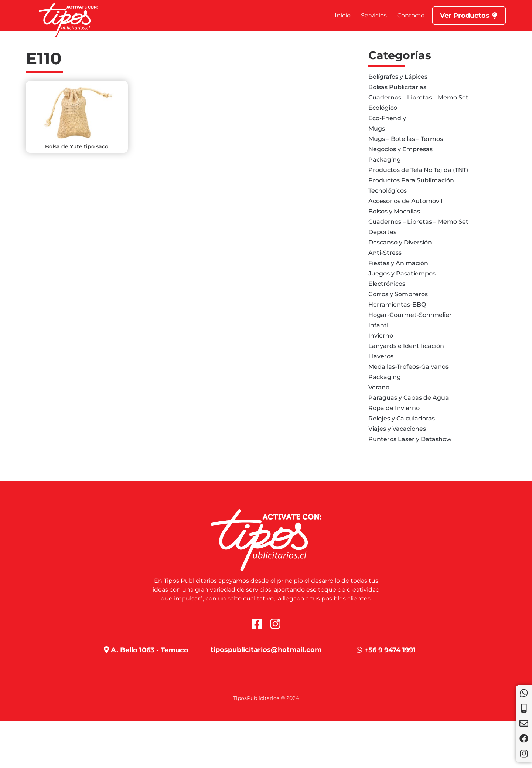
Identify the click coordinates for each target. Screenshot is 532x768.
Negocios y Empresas (400, 149)
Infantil (379, 325)
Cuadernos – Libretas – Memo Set (418, 97)
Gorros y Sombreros (398, 294)
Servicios (374, 15)
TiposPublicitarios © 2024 (266, 698)
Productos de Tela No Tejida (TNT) (418, 170)
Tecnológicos (388, 191)
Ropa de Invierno (394, 408)
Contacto (411, 15)
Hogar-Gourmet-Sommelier (410, 315)
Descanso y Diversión (400, 242)
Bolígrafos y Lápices (398, 77)
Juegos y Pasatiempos (402, 273)
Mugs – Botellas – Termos (406, 139)
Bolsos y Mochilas (394, 211)
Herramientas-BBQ (397, 305)
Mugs (377, 128)
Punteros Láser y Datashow (410, 439)
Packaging (385, 160)
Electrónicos (387, 284)
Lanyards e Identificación (406, 346)
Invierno (381, 336)
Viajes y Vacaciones (397, 429)
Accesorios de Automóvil (405, 201)
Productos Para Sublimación (411, 180)
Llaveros (381, 356)
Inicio (343, 15)
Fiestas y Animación (398, 263)
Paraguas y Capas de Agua (409, 398)
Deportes (382, 232)
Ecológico (383, 108)
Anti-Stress (385, 253)
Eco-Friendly (387, 118)
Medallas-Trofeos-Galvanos (408, 367)
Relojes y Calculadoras (402, 418)
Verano (379, 387)
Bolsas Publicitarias (397, 87)
